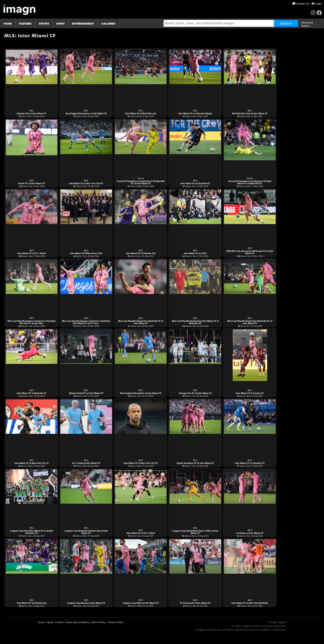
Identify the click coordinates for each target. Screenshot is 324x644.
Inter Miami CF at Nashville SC (32, 393)
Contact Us (301, 4)
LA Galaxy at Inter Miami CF (250, 533)
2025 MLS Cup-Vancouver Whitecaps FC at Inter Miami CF (250, 252)
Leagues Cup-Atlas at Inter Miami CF (141, 603)
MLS (32, 111)
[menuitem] (301, 4)
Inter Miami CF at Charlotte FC (195, 183)
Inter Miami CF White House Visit (86, 253)
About (50, 622)
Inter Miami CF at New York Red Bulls (250, 603)
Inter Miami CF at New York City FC (86, 183)
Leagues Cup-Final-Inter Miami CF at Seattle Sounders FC (32, 532)
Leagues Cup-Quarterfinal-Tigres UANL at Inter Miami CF (195, 532)
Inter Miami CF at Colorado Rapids (195, 114)
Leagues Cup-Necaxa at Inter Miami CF (86, 603)
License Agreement (275, 626)
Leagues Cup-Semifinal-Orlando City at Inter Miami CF (86, 532)
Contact (59, 622)
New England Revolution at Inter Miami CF (86, 114)
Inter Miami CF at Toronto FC (250, 393)
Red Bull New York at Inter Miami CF (250, 114)
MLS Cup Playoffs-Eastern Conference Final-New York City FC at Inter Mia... (32, 322)
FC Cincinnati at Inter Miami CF (195, 603)
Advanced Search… (307, 24)
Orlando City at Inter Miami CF (32, 114)
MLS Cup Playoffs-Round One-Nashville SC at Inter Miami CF (141, 322)
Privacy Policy (115, 622)
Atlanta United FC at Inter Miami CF (86, 393)
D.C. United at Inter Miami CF (86, 463)
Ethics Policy (99, 622)
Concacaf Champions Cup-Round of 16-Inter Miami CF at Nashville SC (250, 182)
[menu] (307, 4)
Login (316, 4)
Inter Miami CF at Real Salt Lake (141, 114)
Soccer (141, 178)
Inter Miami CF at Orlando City (141, 253)
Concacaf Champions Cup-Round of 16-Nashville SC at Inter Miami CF (141, 182)
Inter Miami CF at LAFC (195, 253)
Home (41, 622)
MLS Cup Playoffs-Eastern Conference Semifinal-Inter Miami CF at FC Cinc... (86, 322)
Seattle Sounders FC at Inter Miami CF (195, 463)
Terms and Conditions (77, 622)
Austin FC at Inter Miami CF (32, 183)
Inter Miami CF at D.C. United (32, 253)
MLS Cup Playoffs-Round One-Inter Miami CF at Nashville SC (195, 322)
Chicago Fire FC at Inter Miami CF (195, 393)
